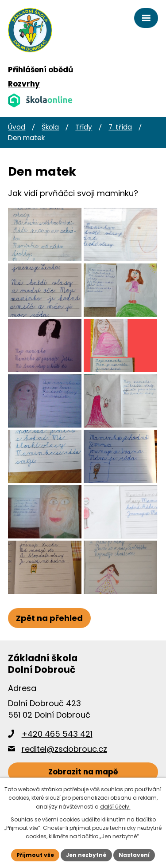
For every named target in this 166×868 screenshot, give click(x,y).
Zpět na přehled (49, 618)
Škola (50, 127)
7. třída (120, 127)
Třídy (84, 127)
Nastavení (134, 855)
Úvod (17, 127)
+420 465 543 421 (57, 734)
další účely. (115, 807)
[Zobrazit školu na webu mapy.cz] (83, 772)
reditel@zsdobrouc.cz (64, 749)
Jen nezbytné (86, 855)
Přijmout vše (35, 855)
